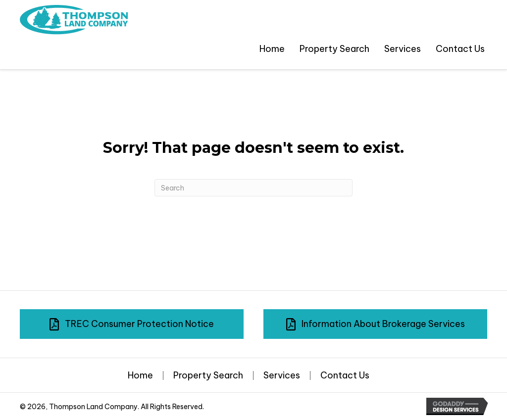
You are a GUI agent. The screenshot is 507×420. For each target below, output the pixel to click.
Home (140, 375)
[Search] (253, 188)
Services (282, 375)
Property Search (208, 375)
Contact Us (345, 375)
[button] (132, 324)
